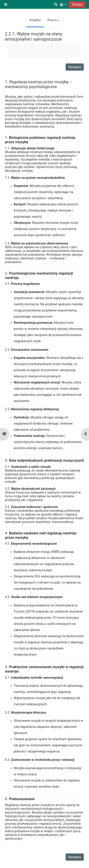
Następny (75, 67)
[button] (56, 4)
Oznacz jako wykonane (29, 51)
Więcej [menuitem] (52, 20)
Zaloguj (77, 4)
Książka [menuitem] (35, 20)
